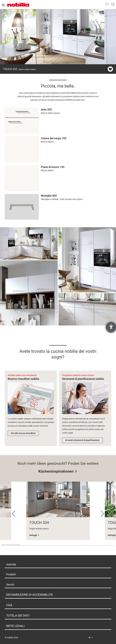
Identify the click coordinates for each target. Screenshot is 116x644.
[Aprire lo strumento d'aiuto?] (111, 327)
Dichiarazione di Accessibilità (29, 595)
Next (102, 514)
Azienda (11, 564)
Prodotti (11, 574)
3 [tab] (49, 546)
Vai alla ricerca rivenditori (23, 433)
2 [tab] (30, 546)
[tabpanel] (58, 511)
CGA (9, 605)
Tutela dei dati (18, 615)
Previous (14, 514)
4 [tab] (67, 546)
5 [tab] (86, 546)
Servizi (10, 584)
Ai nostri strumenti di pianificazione (82, 440)
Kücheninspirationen (56, 471)
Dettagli (33, 535)
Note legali (15, 626)
